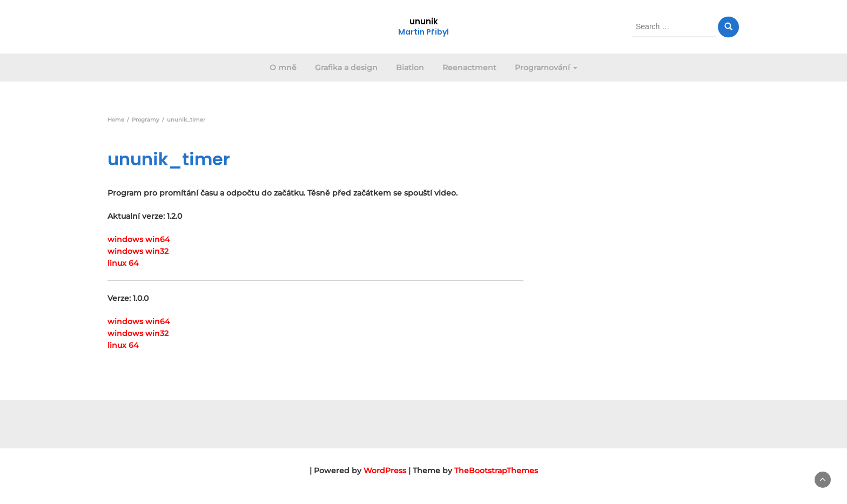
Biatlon (410, 68)
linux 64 (123, 263)
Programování (546, 68)
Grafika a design (346, 68)
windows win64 (139, 239)
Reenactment (469, 68)
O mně (283, 68)
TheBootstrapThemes (496, 471)
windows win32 (138, 251)
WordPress (385, 471)
